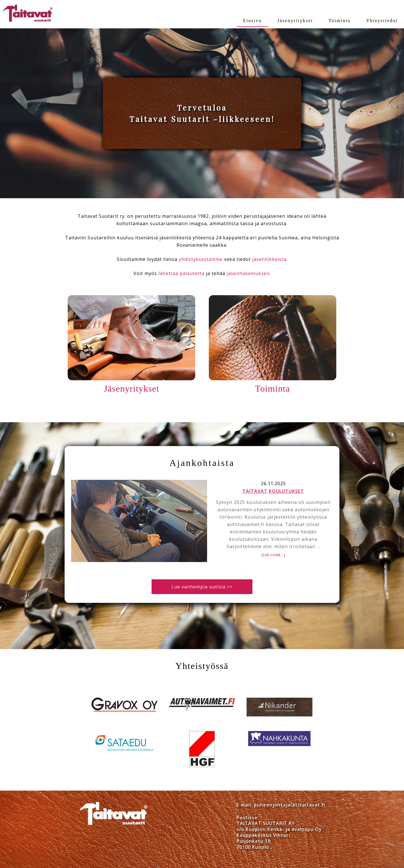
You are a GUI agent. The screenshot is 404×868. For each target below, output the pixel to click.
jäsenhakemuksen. (249, 273)
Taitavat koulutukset (273, 491)
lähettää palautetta (181, 273)
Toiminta (272, 388)
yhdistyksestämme (201, 259)
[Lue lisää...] (273, 555)
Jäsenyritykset (132, 388)
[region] (202, 113)
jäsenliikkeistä (269, 259)
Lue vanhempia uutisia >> (202, 587)
